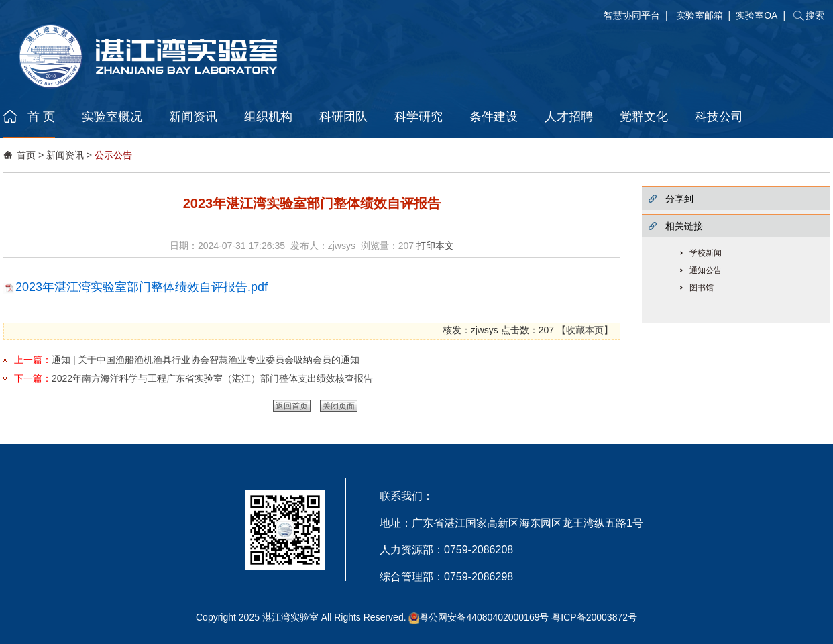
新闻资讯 (193, 117)
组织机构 (268, 117)
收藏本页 (585, 330)
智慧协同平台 (632, 15)
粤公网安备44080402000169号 (484, 617)
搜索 (815, 15)
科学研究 (419, 117)
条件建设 (494, 117)
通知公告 (706, 270)
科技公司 (719, 117)
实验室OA (757, 15)
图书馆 (702, 288)
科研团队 (343, 117)
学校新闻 (706, 253)
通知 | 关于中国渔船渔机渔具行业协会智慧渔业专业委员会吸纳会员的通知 (206, 360)
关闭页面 (339, 406)
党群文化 (644, 117)
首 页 (41, 117)
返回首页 (292, 406)
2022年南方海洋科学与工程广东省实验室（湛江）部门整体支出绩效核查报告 (212, 378)
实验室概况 (112, 117)
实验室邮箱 (700, 15)
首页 (26, 155)
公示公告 (113, 155)
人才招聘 (569, 117)
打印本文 (435, 246)
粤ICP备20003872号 (594, 617)
